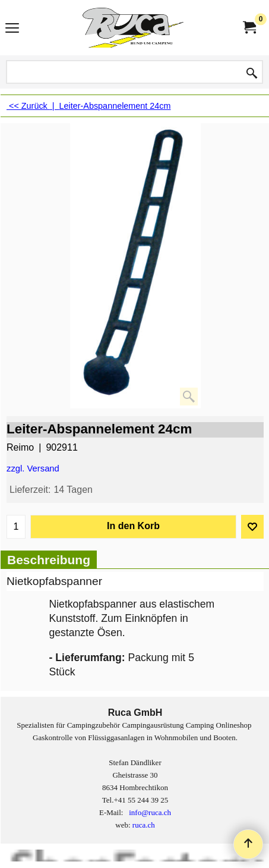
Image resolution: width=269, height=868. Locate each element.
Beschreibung (49, 560)
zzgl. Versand (33, 468)
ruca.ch (144, 825)
